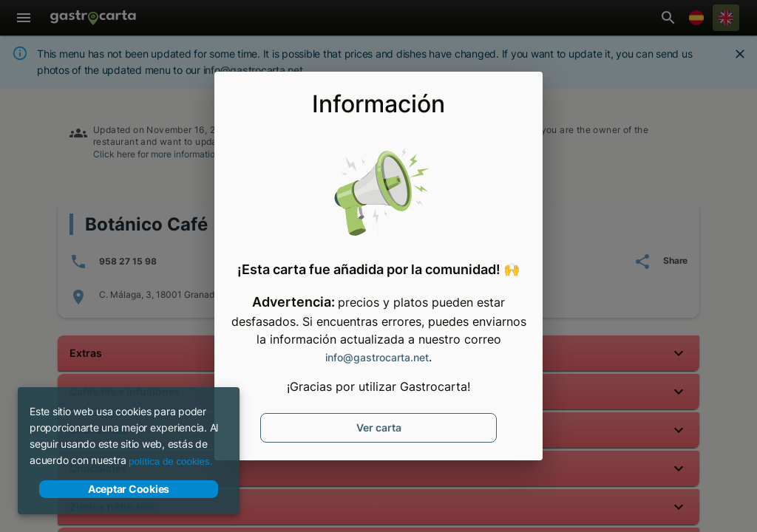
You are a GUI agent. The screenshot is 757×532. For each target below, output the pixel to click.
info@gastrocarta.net (377, 357)
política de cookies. (170, 461)
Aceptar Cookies (128, 489)
